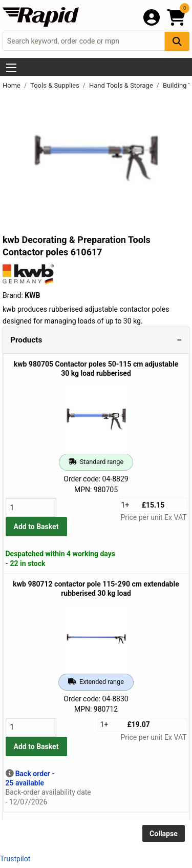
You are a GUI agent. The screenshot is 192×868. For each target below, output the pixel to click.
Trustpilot (15, 859)
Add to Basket (36, 527)
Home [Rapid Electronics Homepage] (12, 85)
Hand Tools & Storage (122, 85)
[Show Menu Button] (11, 68)
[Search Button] (177, 41)
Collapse (164, 834)
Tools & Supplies (56, 85)
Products (26, 340)
